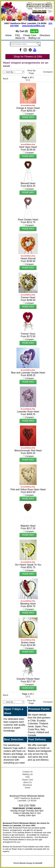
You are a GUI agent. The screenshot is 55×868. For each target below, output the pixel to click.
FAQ (18, 35)
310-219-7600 (27, 806)
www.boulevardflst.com (34, 26)
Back (6, 79)
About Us (20, 38)
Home (9, 35)
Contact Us (27, 772)
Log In (34, 31)
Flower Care (30, 35)
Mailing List (34, 38)
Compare (48, 72)
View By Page (31, 72)
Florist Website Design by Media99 (28, 863)
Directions (45, 35)
